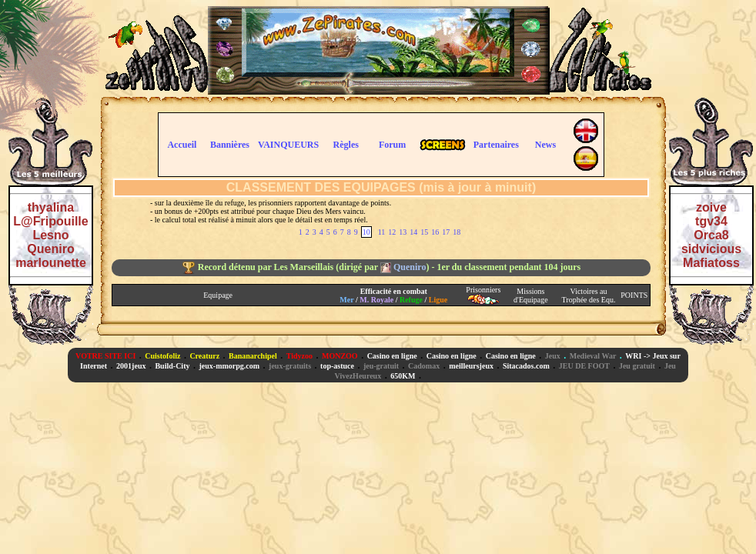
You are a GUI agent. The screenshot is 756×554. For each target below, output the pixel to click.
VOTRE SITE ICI (105, 356)
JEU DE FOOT (584, 366)
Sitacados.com (526, 366)
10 (366, 232)
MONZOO (340, 356)
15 (424, 232)
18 (457, 232)
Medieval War (593, 356)
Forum (392, 145)
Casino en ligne (392, 356)
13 (403, 232)
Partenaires (496, 145)
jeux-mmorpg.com (229, 366)
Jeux (553, 356)
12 (392, 232)
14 (413, 232)
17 (446, 232)
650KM (403, 376)
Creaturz (204, 356)
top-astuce (337, 366)
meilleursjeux (471, 366)
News (545, 145)
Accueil (182, 145)
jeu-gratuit (381, 366)
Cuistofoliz (162, 356)
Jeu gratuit (637, 366)
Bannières (230, 145)
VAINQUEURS (288, 145)
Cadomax (424, 366)
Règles (346, 145)
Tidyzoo (299, 356)
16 (435, 232)
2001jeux (131, 366)
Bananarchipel (253, 356)
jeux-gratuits (290, 366)
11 (382, 232)
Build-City (172, 366)
